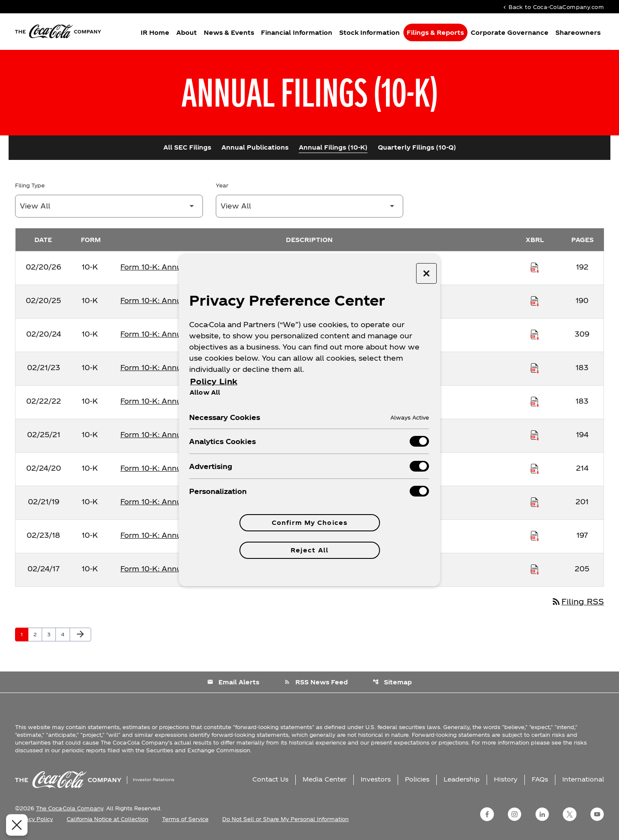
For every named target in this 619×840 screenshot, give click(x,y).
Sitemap (392, 682)
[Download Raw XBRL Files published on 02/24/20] (535, 468)
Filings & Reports (435, 32)
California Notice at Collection (107, 819)
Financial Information (297, 32)
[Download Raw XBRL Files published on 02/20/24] (535, 334)
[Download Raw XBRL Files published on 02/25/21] (535, 435)
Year (222, 185)
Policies (417, 779)
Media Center (325, 779)
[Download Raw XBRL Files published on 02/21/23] (535, 368)
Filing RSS (578, 601)
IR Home (155, 32)
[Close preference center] (426, 273)
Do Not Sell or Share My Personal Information (285, 819)
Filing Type (30, 185)
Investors (376, 779)
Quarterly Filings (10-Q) (417, 147)
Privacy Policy (34, 819)
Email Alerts (233, 682)
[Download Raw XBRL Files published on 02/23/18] (535, 535)
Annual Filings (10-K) (333, 147)
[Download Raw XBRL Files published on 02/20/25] (535, 300)
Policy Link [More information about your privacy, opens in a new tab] (214, 381)
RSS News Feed (316, 682)
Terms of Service (185, 819)
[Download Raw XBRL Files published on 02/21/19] (535, 502)
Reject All (309, 550)
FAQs (540, 779)
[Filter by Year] (310, 206)
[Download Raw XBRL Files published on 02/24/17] (535, 569)
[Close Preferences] (15, 825)
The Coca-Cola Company (70, 808)
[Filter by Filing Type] (109, 206)
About (187, 32)
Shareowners (578, 32)
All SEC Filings (187, 147)
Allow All (205, 392)
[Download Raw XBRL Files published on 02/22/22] (535, 401)
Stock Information (369, 32)
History (506, 779)
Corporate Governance (510, 32)
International (583, 779)
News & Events (229, 32)
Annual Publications (255, 147)
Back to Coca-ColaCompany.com (553, 7)
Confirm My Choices (309, 523)
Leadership (462, 779)
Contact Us (270, 779)
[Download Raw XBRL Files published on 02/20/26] (535, 267)
